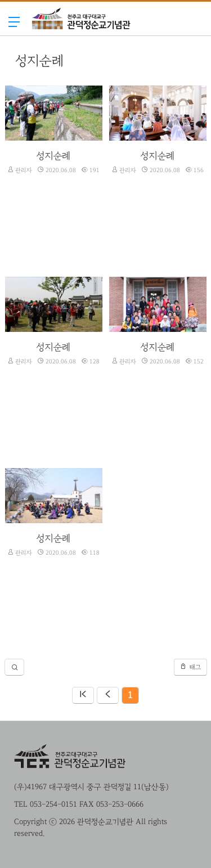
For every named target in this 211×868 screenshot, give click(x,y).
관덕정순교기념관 (81, 41)
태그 (190, 667)
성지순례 (53, 156)
